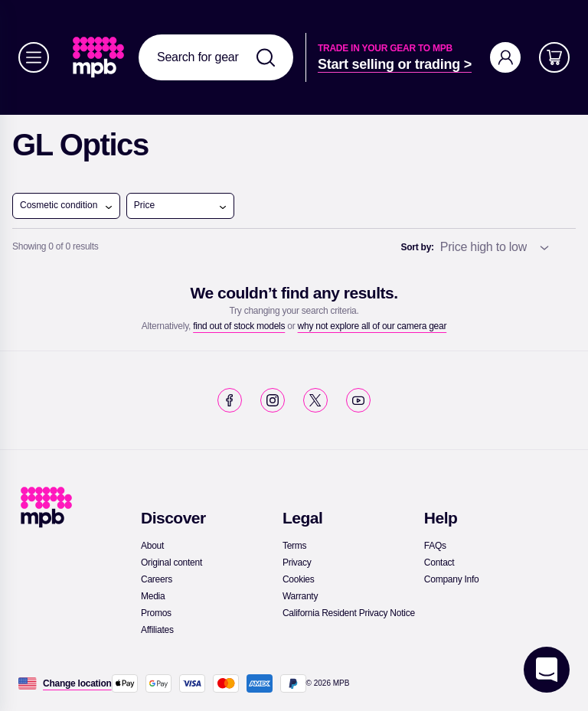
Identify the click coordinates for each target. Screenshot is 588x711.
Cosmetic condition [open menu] (67, 206)
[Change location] (77, 683)
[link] (100, 57)
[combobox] (216, 57)
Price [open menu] (181, 206)
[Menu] (34, 57)
